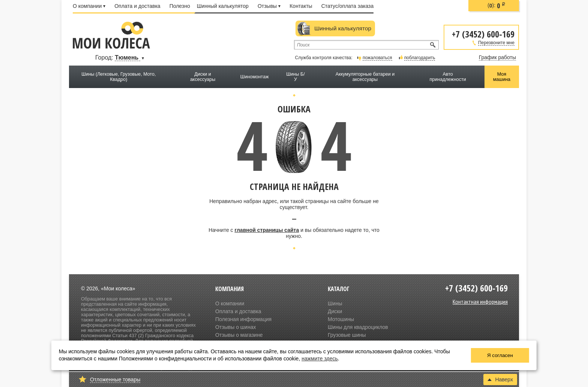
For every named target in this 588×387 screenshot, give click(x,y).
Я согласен (500, 355)
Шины (335, 303)
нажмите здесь (320, 359)
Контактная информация (480, 302)
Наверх (500, 380)
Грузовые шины (347, 335)
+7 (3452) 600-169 (483, 34)
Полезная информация (243, 319)
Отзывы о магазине (239, 335)
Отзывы (269, 6)
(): (496, 6)
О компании (89, 6)
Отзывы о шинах (235, 327)
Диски (335, 311)
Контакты (301, 6)
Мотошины (341, 319)
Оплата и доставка (137, 6)
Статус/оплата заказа (348, 6)
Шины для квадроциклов (358, 327)
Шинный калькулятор (223, 6)
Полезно (180, 6)
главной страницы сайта (267, 230)
